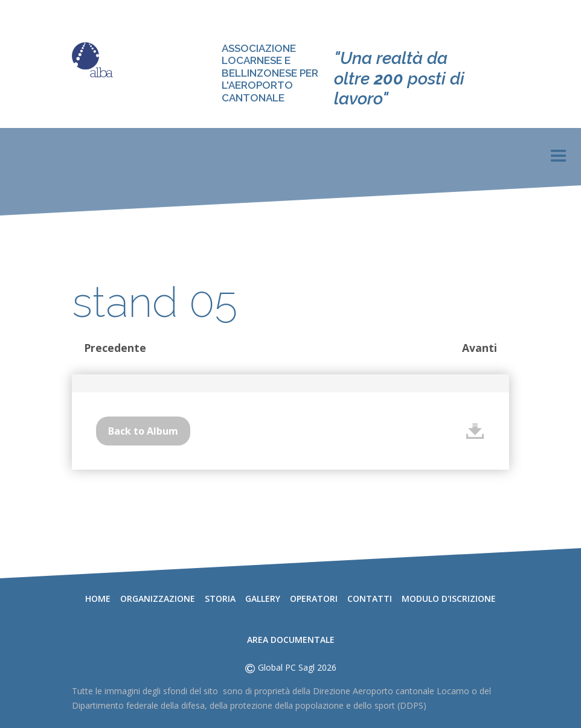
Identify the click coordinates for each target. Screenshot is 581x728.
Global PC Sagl (286, 667)
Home (98, 599)
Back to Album (143, 431)
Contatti (370, 599)
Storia (220, 599)
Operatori (314, 599)
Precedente (115, 348)
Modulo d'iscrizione (449, 599)
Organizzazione (158, 599)
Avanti (480, 348)
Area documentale (291, 640)
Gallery (263, 599)
